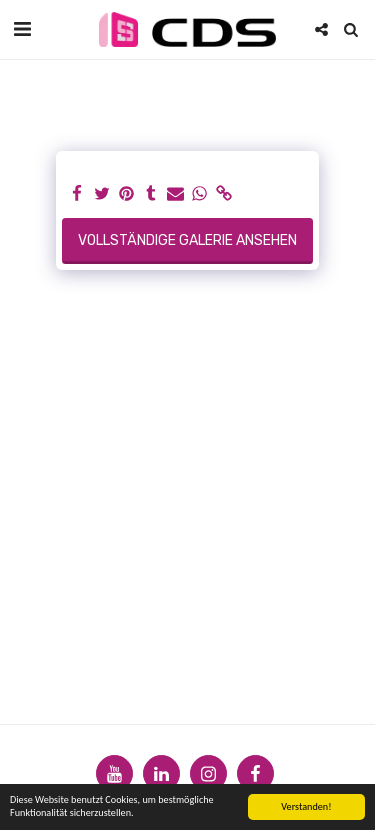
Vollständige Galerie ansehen (187, 240)
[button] (22, 29)
